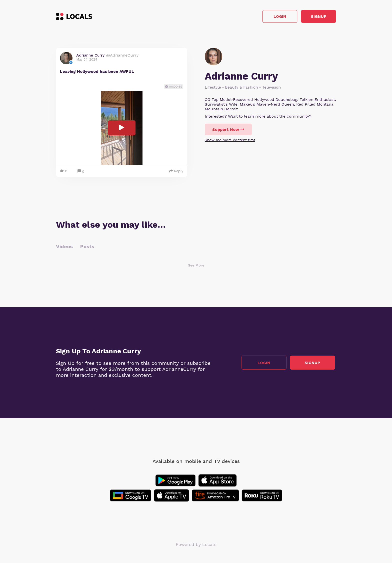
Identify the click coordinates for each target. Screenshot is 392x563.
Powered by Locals (196, 545)
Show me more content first (230, 141)
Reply (176, 172)
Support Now (228, 131)
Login (265, 17)
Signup (314, 17)
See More (196, 266)
